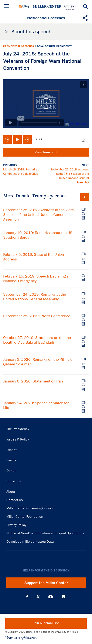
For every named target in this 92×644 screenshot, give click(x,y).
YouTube (51, 597)
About (11, 492)
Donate (12, 471)
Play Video (46, 104)
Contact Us (15, 500)
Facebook (27, 597)
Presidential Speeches (19, 46)
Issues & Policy (18, 439)
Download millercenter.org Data (30, 542)
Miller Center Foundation (25, 517)
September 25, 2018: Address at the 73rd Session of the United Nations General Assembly (38, 215)
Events (11, 460)
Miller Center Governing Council (30, 508)
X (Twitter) (38, 597)
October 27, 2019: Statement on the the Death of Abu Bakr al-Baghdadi (37, 340)
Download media (83, 140)
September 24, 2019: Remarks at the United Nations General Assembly (35, 297)
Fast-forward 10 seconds (27, 140)
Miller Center (47, 6)
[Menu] (7, 7)
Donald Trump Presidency (54, 46)
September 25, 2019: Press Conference (37, 316)
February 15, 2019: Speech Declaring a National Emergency (36, 279)
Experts (12, 450)
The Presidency (18, 429)
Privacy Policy (16, 525)
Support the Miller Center (46, 583)
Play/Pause (17, 140)
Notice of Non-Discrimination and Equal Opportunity (45, 533)
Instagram (64, 597)
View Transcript (46, 152)
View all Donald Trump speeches (85, 197)
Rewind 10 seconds (7, 140)
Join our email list (46, 623)
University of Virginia (24, 6)
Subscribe (14, 481)
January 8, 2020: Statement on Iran (33, 381)
